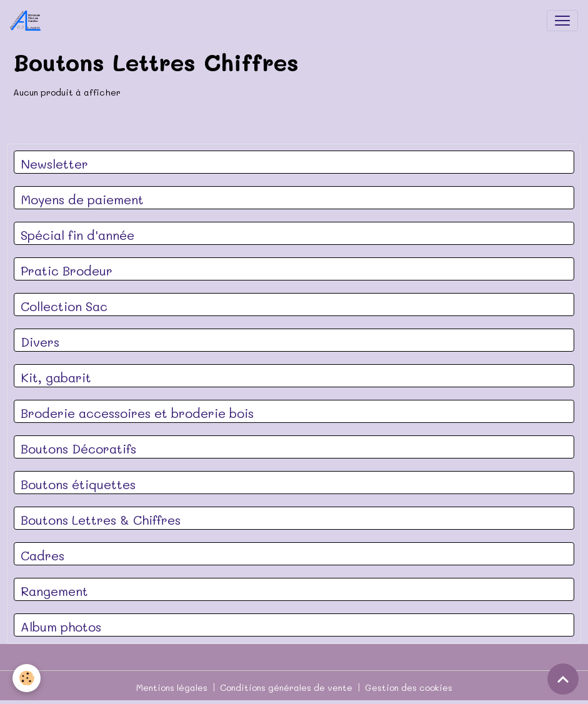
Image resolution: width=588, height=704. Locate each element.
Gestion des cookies (409, 687)
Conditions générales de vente (286, 687)
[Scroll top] (563, 679)
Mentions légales (172, 687)
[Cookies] (27, 678)
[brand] (28, 21)
